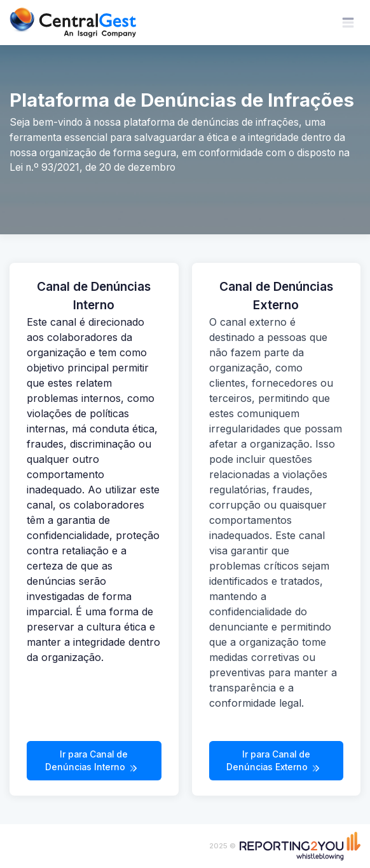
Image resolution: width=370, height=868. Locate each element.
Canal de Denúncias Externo (276, 296)
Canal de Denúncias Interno (94, 296)
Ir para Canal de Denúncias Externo (274, 761)
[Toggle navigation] (348, 23)
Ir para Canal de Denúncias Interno (92, 761)
